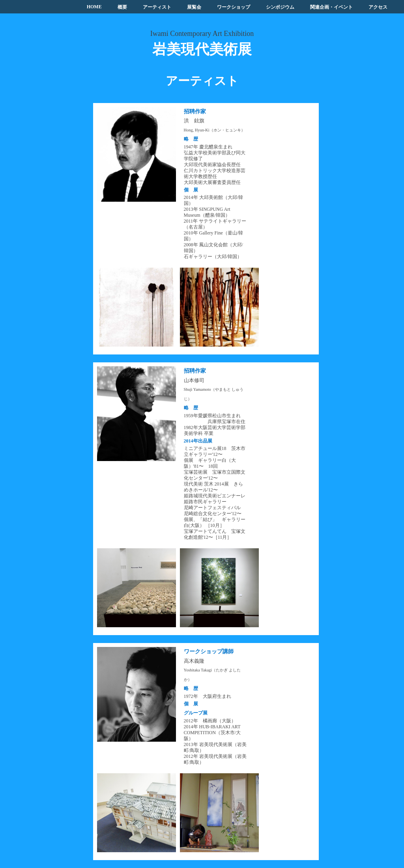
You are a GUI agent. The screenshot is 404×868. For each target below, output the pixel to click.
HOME (94, 7)
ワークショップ (234, 7)
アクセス (378, 7)
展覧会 (194, 7)
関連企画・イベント (331, 7)
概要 (122, 7)
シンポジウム (280, 7)
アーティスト (157, 7)
